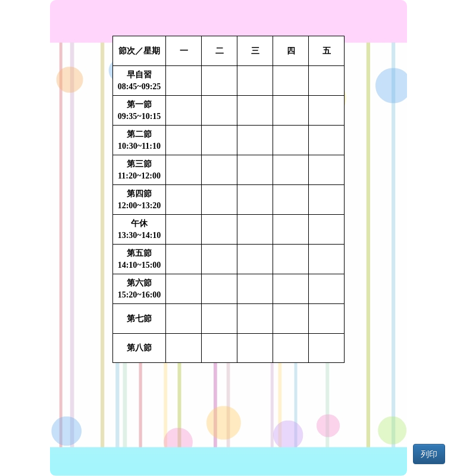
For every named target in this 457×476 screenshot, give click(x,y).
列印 (429, 454)
